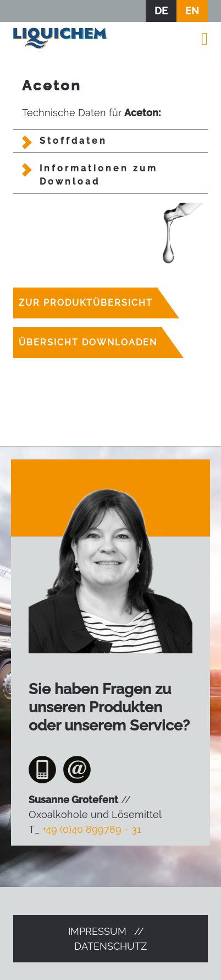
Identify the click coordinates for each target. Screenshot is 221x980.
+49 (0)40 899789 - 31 (92, 829)
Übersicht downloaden (88, 342)
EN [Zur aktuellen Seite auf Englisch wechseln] (192, 11)
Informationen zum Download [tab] (99, 175)
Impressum (97, 931)
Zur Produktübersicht (86, 303)
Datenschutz (110, 946)
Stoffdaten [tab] (73, 141)
